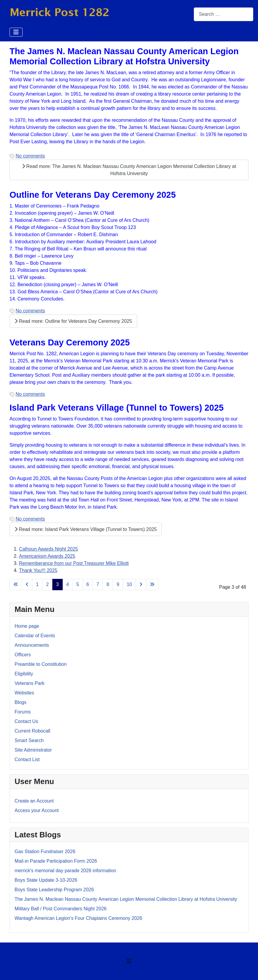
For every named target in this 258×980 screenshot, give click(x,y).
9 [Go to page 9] (118, 584)
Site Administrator (33, 750)
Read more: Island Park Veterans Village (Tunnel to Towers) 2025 (86, 529)
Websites (24, 693)
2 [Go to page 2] (47, 584)
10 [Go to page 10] (129, 584)
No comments (30, 156)
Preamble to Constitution (41, 664)
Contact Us (26, 721)
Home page (27, 626)
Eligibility (24, 674)
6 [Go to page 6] (88, 584)
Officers (23, 655)
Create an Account (34, 801)
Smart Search (29, 740)
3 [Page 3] (58, 584)
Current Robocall (32, 731)
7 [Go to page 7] (98, 584)
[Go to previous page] (27, 585)
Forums (23, 712)
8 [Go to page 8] (108, 584)
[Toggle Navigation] (16, 32)
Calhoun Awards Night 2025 (48, 549)
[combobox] (224, 14)
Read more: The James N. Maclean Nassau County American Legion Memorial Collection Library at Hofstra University (129, 170)
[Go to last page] (152, 585)
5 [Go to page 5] (78, 584)
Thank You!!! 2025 (38, 570)
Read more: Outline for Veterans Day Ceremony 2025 (73, 321)
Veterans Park (30, 683)
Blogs (21, 702)
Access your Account (37, 810)
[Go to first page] (16, 585)
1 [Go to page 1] (37, 584)
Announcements (32, 645)
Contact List (27, 759)
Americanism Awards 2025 (47, 556)
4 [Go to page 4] (68, 584)
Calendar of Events (35, 636)
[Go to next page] (141, 585)
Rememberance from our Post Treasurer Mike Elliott (74, 563)
